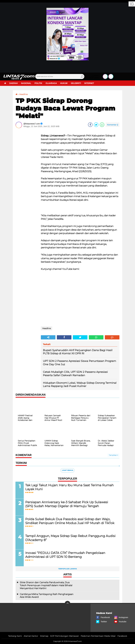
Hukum (64, 83)
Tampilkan (113, 455)
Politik (39, 83)
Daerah (14, 83)
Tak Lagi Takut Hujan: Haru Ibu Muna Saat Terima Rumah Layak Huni (70, 487)
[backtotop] (67, 604)
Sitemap (44, 636)
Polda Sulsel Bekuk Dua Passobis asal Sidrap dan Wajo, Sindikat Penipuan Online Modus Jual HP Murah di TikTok (70, 521)
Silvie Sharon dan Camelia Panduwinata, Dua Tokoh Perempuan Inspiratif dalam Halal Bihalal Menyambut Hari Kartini (46, 586)
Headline (23, 94)
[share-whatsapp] (102, 125)
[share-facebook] (90, 125)
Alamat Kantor (31, 636)
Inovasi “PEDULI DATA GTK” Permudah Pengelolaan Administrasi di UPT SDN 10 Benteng (65, 555)
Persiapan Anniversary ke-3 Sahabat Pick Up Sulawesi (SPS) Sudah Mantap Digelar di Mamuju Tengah (67, 504)
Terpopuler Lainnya (67, 569)
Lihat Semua (67, 470)
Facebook (122, 636)
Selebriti (76, 83)
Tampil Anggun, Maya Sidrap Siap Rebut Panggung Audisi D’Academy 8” (71, 538)
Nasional (26, 83)
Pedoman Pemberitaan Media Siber (98, 636)
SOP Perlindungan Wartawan (64, 636)
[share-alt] (48, 337)
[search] (60, 76)
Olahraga (52, 83)
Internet (90, 83)
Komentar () (113, 125)
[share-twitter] (96, 125)
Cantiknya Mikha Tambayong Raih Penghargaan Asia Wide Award (47, 596)
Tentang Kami (15, 636)
